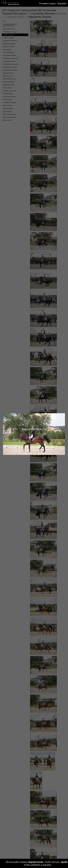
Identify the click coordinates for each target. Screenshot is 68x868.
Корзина (62, 3)
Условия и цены (47, 3)
